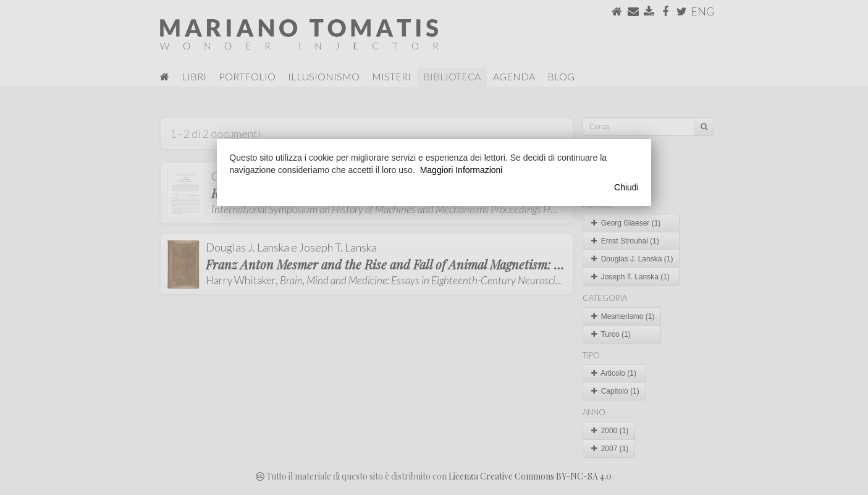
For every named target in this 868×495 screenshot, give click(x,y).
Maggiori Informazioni (461, 170)
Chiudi (626, 187)
